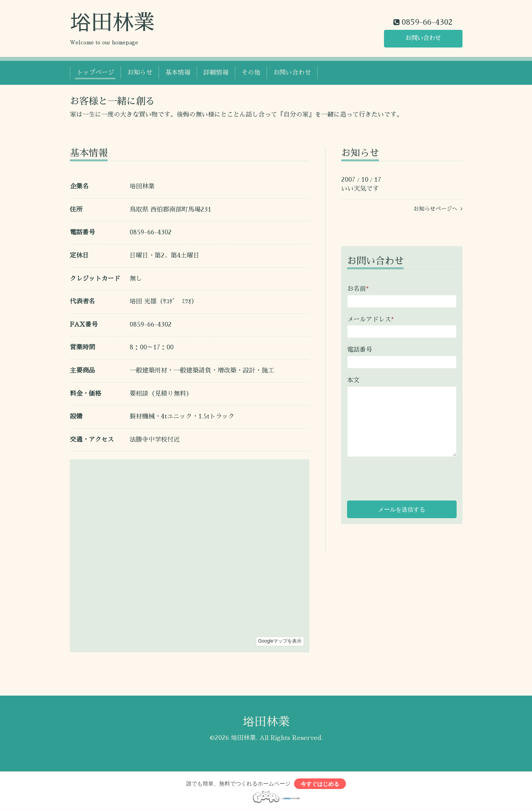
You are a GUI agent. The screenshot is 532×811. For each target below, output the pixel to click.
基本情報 (178, 73)
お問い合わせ (423, 38)
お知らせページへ (438, 209)
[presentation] (407, 476)
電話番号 (360, 350)
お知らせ (140, 73)
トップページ (95, 73)
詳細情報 (216, 73)
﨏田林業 (112, 23)
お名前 (358, 289)
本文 (353, 380)
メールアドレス (370, 320)
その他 (251, 73)
